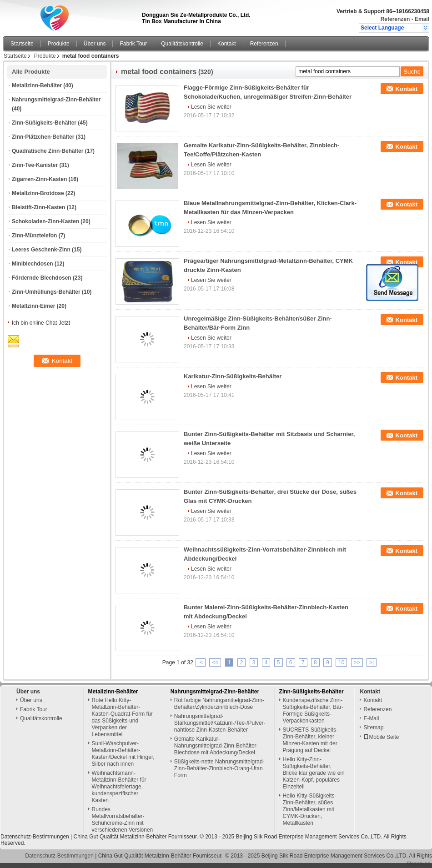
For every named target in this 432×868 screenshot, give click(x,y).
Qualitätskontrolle (182, 44)
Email (422, 19)
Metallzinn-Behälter (37, 85)
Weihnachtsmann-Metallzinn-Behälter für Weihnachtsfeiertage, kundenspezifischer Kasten (119, 787)
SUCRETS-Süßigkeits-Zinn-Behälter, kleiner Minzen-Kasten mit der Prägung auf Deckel (310, 740)
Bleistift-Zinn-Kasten (38, 207)
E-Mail (371, 718)
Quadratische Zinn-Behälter (48, 151)
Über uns (95, 44)
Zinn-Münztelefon (34, 236)
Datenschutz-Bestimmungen (35, 837)
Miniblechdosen (33, 264)
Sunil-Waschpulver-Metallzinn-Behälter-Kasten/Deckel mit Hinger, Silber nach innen (123, 754)
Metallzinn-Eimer (33, 306)
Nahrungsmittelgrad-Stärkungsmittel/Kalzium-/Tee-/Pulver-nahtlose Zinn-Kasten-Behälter (220, 723)
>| (372, 662)
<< (215, 662)
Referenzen (395, 19)
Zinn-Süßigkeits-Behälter (44, 123)
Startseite (22, 44)
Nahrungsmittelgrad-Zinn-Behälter (56, 100)
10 (341, 662)
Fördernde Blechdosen (42, 278)
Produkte (59, 44)
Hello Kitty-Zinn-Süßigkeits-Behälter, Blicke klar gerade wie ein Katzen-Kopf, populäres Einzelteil (314, 773)
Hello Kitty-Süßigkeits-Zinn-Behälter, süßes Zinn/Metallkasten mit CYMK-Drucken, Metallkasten (310, 809)
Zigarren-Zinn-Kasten (39, 179)
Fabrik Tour (133, 44)
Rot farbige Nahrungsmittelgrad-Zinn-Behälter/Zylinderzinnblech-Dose (219, 704)
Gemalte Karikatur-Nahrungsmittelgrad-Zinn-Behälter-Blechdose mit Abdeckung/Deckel (216, 746)
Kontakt (227, 44)
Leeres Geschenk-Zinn (41, 250)
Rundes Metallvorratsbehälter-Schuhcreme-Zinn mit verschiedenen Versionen (123, 820)
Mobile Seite (381, 737)
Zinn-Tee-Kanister (35, 165)
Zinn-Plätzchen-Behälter (43, 137)
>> (357, 662)
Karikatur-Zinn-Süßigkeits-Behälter (233, 376)
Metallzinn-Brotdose (38, 193)
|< (201, 662)
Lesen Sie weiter (211, 107)
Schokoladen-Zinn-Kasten (45, 221)
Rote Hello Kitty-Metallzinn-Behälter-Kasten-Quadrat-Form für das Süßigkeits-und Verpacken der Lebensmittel (122, 717)
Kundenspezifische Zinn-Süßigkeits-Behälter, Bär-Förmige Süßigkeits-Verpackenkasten (313, 710)
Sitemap (373, 728)
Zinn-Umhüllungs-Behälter (46, 292)
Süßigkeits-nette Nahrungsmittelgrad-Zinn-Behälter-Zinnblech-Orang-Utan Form (219, 768)
